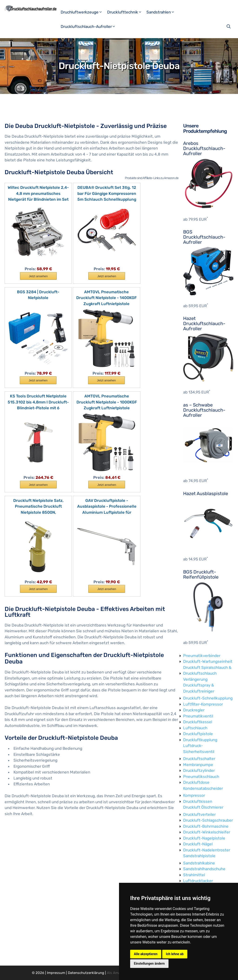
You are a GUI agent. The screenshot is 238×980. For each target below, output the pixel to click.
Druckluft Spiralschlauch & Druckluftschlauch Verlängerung (207, 673)
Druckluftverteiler (199, 814)
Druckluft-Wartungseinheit (208, 661)
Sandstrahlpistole (199, 856)
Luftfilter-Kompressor (203, 704)
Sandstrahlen (162, 12)
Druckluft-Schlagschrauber (208, 820)
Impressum (56, 973)
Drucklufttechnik (126, 12)
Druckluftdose (196, 782)
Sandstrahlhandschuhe (204, 869)
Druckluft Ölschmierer (203, 807)
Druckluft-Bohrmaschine (206, 826)
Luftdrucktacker (198, 881)
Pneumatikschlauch (201, 777)
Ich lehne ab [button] (175, 954)
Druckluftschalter (199, 759)
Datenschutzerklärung (86, 973)
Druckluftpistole (198, 734)
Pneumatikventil (198, 716)
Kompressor (194, 795)
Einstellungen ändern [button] (149, 963)
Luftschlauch (195, 728)
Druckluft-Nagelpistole (204, 838)
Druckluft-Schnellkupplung (208, 698)
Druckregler (194, 710)
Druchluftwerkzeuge (83, 12)
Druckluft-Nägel (198, 844)
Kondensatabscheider (203, 788)
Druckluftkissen (198, 801)
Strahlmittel (194, 875)
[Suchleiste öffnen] (229, 27)
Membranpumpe (198, 765)
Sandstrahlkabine (199, 863)
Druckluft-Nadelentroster (207, 850)
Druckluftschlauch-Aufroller (90, 27)
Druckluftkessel (198, 722)
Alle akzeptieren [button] (146, 954)
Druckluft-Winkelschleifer (207, 832)
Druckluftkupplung (200, 740)
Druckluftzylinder (199, 770)
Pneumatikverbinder (202, 656)
